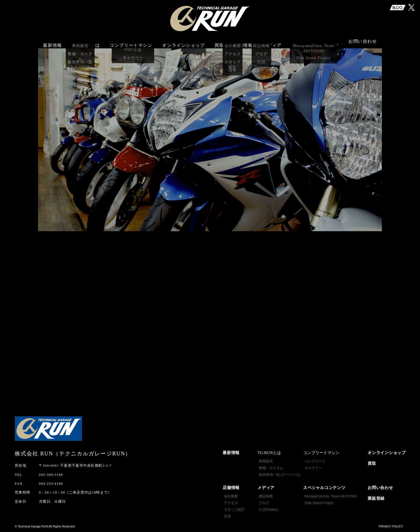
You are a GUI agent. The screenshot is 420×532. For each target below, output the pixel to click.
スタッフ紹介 (234, 510)
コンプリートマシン (131, 42)
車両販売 (266, 461)
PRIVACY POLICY (391, 526)
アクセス (231, 503)
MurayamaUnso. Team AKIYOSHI (331, 496)
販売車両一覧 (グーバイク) (280, 475)
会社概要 (231, 496)
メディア (266, 488)
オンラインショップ (183, 42)
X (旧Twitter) (269, 510)
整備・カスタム (271, 468)
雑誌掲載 (266, 496)
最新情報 (52, 42)
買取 (219, 42)
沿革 (227, 516)
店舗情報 (231, 488)
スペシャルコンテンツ (324, 488)
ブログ (264, 503)
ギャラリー (313, 468)
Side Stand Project (319, 503)
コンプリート (315, 461)
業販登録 (376, 498)
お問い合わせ (363, 42)
